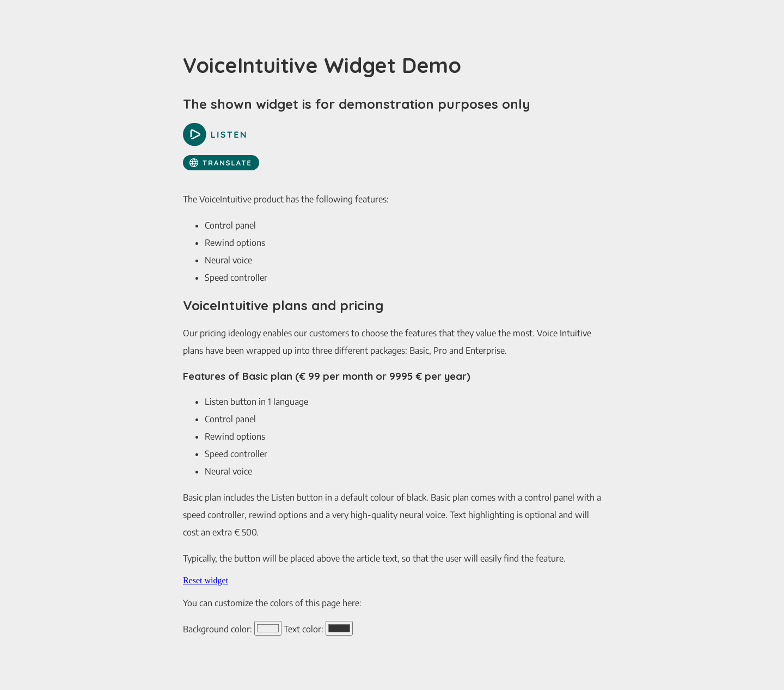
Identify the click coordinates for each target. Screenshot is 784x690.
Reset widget (206, 580)
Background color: (218, 629)
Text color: (304, 629)
